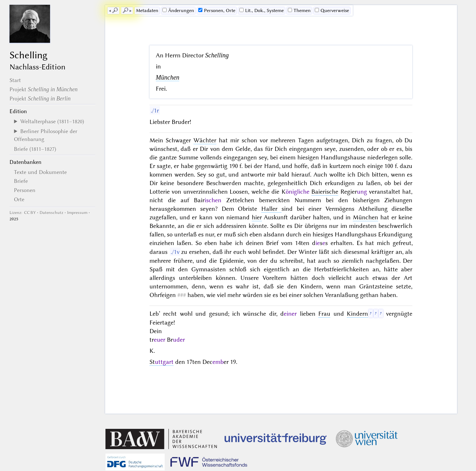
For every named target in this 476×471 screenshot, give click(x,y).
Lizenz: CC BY (23, 213)
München (168, 77)
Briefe (21, 181)
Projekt (44, 89)
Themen (299, 10)
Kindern (357, 314)
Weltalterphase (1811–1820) (52, 121)
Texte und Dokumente (40, 172)
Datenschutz (51, 213)
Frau (324, 314)
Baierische (325, 192)
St (162, 362)
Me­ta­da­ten (147, 10)
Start (15, 80)
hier (257, 217)
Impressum (77, 213)
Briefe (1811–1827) (35, 149)
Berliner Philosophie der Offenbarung (45, 135)
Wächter (205, 140)
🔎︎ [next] (125, 10)
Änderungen (178, 10)
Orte (19, 199)
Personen (25, 190)
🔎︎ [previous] (115, 10)
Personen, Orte (217, 10)
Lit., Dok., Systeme (262, 10)
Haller (271, 209)
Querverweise (332, 10)
